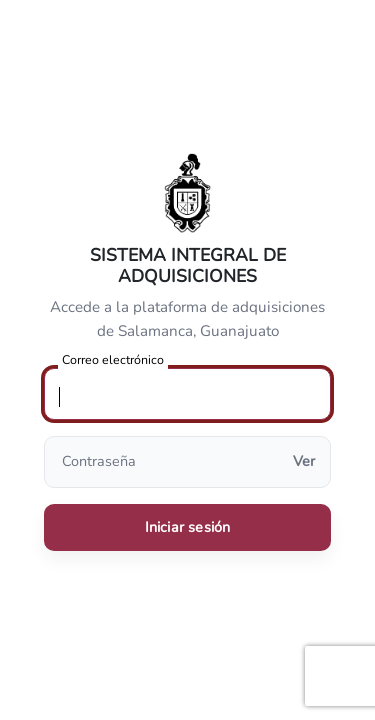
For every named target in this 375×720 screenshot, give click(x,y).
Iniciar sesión (188, 527)
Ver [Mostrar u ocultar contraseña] (304, 462)
